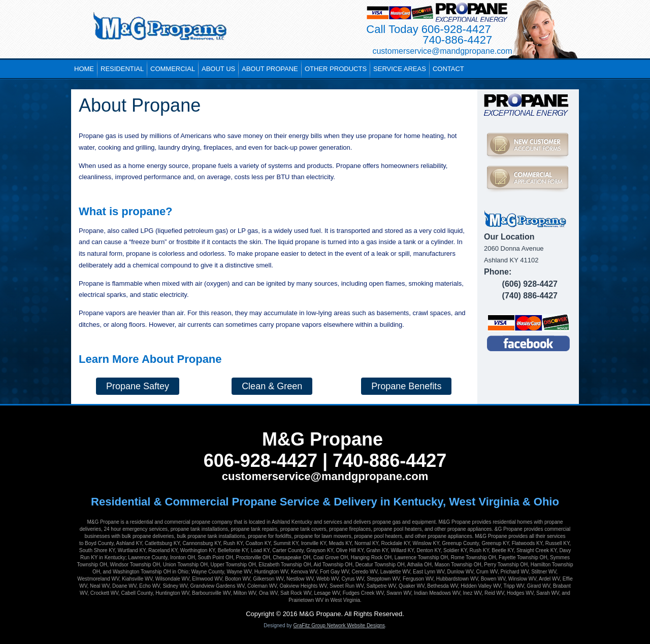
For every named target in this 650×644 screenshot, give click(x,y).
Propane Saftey (138, 386)
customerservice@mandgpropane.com (325, 476)
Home (84, 69)
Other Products (336, 69)
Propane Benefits (406, 386)
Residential (122, 69)
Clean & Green (272, 386)
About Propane (270, 69)
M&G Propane (322, 439)
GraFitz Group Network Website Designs (339, 625)
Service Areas (400, 69)
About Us (218, 69)
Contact (448, 69)
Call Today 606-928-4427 (428, 29)
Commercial (173, 69)
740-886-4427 (457, 40)
